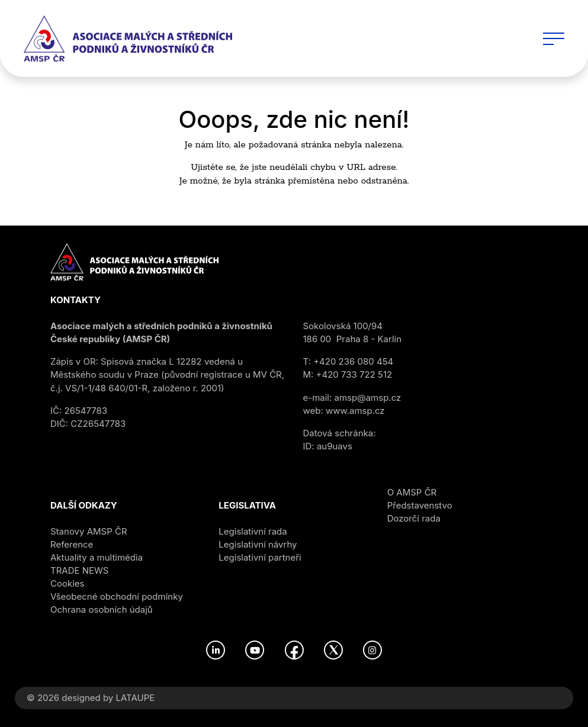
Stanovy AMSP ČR (89, 531)
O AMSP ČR (412, 492)
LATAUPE (135, 698)
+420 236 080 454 (353, 361)
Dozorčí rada (414, 518)
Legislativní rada (253, 531)
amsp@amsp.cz (368, 398)
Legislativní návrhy (258, 544)
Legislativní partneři (260, 557)
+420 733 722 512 (354, 374)
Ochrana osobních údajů (102, 609)
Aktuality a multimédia (97, 557)
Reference (72, 544)
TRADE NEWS (79, 570)
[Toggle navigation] (554, 38)
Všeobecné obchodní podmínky (117, 596)
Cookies (67, 583)
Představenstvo (420, 505)
